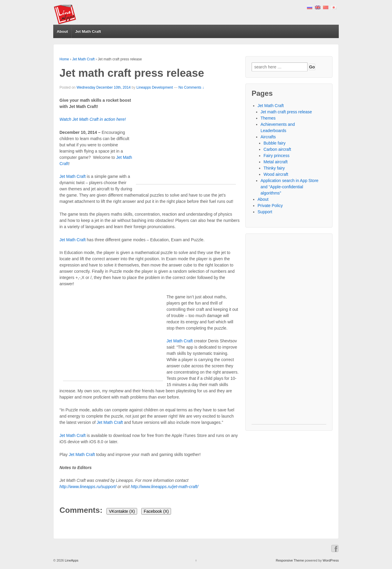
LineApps (71, 560)
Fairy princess (276, 156)
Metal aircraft (276, 162)
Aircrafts (268, 137)
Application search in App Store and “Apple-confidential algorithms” (290, 187)
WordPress (331, 560)
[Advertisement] (186, 142)
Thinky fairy (274, 168)
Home (64, 59)
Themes (268, 118)
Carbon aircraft (277, 149)
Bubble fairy (275, 143)
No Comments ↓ (191, 87)
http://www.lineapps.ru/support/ (88, 487)
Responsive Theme (290, 560)
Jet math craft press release (286, 112)
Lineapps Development (155, 87)
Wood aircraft (276, 174)
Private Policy (270, 206)
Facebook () (156, 511)
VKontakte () (122, 511)
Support (265, 212)
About (62, 31)
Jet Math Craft (88, 31)
